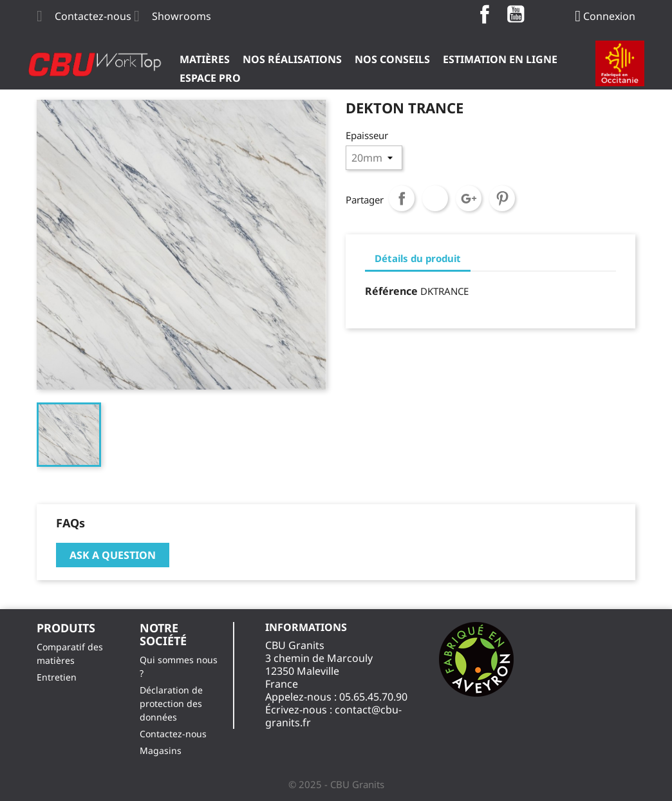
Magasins (161, 750)
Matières (205, 59)
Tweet (435, 198)
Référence (391, 291)
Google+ (469, 198)
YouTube (516, 14)
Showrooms (182, 16)
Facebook (485, 14)
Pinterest (502, 198)
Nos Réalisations (292, 59)
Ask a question (113, 555)
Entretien (57, 677)
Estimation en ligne (500, 59)
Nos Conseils (392, 59)
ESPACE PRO (210, 78)
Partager (402, 198)
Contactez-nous (93, 16)
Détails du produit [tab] (418, 258)
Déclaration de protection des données (171, 703)
